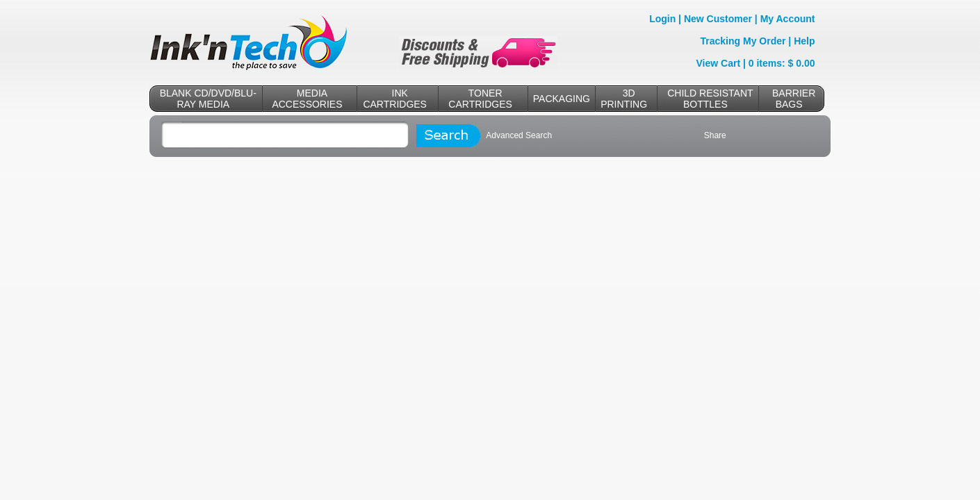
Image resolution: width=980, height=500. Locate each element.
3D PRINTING (624, 99)
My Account (788, 19)
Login (662, 19)
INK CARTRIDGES (395, 99)
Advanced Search (519, 135)
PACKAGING (562, 99)
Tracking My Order (743, 41)
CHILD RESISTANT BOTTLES (710, 99)
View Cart (719, 63)
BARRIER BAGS (794, 99)
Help (804, 41)
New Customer (718, 19)
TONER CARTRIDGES (480, 99)
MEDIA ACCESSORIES (307, 99)
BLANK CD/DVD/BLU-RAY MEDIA (208, 99)
